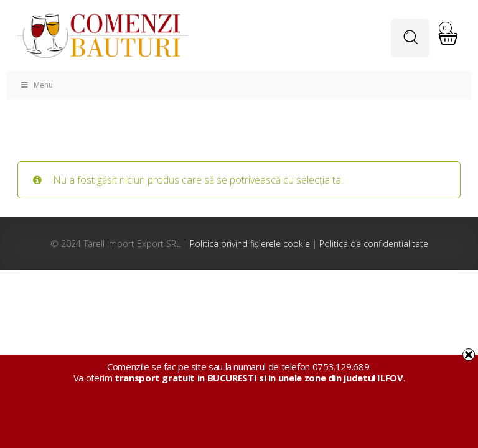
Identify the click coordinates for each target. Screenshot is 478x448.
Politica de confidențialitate (374, 244)
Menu (36, 85)
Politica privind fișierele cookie (250, 244)
